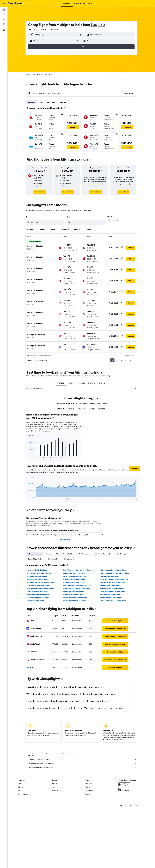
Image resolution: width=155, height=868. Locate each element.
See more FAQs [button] (65, 539)
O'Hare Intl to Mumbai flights (74, 591)
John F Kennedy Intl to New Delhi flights (77, 570)
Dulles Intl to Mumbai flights (73, 595)
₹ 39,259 (98, 25)
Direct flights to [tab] (69, 554)
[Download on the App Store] (124, 790)
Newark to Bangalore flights (110, 595)
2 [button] (117, 360)
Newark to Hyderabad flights (74, 582)
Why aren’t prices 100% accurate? (82, 767)
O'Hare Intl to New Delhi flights (38, 585)
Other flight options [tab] (105, 554)
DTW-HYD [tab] (92, 383)
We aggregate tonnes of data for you (82, 763)
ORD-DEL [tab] (82, 383)
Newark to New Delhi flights (37, 570)
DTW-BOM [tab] (71, 383)
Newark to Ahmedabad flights (38, 579)
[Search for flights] (4, 10)
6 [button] (131, 360)
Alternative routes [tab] (35, 554)
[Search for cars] (4, 19)
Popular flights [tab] (122, 554)
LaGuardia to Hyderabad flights (38, 598)
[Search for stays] (4, 15)
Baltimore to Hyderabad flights (38, 595)
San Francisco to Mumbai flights (74, 576)
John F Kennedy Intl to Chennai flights (113, 601)
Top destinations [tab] (53, 559)
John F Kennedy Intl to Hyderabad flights (41, 582)
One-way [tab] (63, 102)
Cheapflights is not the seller (82, 759)
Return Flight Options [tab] (36, 559)
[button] (4, 3)
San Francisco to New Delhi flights (39, 573)
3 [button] (121, 360)
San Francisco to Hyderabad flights (112, 582)
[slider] (138, 223)
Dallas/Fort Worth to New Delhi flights (77, 588)
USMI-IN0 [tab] (61, 409)
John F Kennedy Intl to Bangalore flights (77, 585)
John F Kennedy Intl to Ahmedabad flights (115, 573)
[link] (39, 192)
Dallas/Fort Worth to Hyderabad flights (114, 579)
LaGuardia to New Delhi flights (74, 573)
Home (27, 74)
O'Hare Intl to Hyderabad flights (75, 601)
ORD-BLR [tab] (102, 383)
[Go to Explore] (4, 24)
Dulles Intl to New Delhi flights (37, 591)
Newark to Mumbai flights (109, 576)
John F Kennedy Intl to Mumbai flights (113, 570)
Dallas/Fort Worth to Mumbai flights (113, 591)
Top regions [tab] (68, 559)
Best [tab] (41, 102)
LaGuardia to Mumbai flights (37, 576)
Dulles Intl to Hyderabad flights (74, 579)
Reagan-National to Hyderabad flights (40, 588)
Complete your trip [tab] (52, 554)
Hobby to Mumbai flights (36, 601)
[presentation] (107, 25)
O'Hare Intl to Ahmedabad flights (75, 598)
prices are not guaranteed (70, 753)
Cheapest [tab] (32, 102)
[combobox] (32, 29)
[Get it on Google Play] (124, 784)
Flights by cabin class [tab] (86, 554)
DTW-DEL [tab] (61, 383)
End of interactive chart (27, 457)
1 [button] (112, 360)
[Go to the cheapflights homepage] (16, 3)
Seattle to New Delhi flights (110, 585)
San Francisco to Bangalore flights (112, 588)
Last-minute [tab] (51, 102)
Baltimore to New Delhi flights (111, 598)
